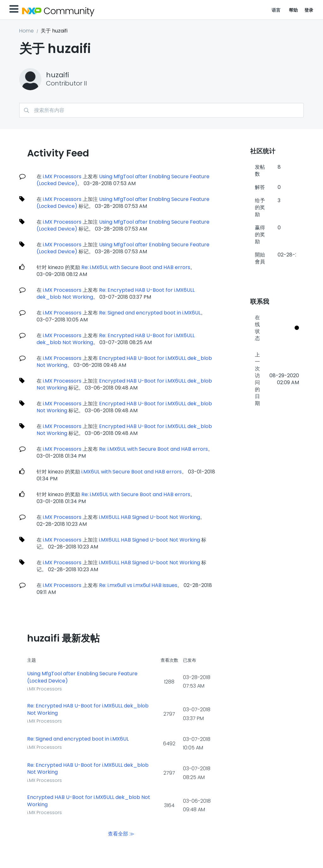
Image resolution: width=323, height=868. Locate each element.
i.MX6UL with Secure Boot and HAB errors (132, 472)
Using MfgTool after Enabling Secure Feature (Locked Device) (82, 677)
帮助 (294, 10)
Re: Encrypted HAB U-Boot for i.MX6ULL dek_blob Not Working (88, 710)
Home (26, 31)
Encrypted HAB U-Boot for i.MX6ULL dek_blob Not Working (89, 801)
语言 (276, 10)
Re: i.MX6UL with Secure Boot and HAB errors (136, 267)
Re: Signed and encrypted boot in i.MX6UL (150, 313)
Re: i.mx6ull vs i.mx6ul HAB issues (138, 585)
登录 (309, 10)
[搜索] (161, 110)
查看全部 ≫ (121, 834)
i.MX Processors (62, 176)
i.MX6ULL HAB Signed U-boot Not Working (150, 517)
